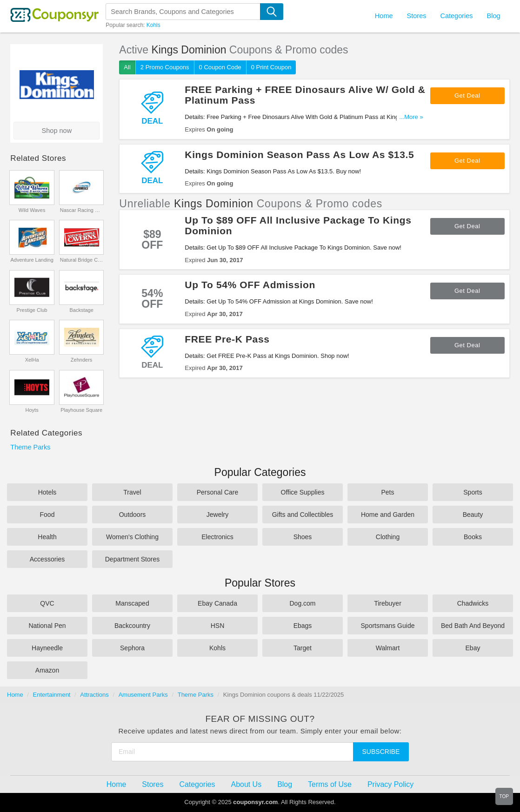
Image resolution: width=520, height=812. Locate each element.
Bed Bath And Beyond (473, 626)
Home (15, 695)
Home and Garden (388, 515)
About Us (247, 784)
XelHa (32, 360)
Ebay (473, 648)
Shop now (57, 131)
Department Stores (133, 559)
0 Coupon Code (220, 67)
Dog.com (302, 603)
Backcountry (132, 626)
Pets (387, 492)
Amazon (47, 670)
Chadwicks (473, 603)
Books (473, 537)
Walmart (388, 648)
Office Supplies (303, 492)
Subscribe (381, 752)
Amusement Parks (143, 695)
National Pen (47, 626)
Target (303, 648)
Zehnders (81, 360)
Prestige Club (32, 310)
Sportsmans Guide (388, 626)
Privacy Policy (390, 784)
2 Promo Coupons (165, 67)
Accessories (47, 559)
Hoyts (32, 410)
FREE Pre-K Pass (227, 339)
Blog (494, 16)
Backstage (81, 310)
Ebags (303, 626)
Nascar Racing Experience (82, 210)
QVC (47, 603)
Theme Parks (30, 447)
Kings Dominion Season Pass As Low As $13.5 (299, 155)
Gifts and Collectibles (303, 515)
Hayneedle (47, 648)
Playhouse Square (81, 410)
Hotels (47, 492)
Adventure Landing (32, 260)
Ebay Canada (217, 603)
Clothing (388, 537)
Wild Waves (32, 210)
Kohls (153, 25)
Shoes (303, 537)
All (127, 67)
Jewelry (217, 515)
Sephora (132, 648)
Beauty (473, 515)
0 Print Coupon (271, 67)
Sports (473, 492)
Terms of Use (330, 784)
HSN (218, 626)
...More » (411, 117)
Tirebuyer (388, 603)
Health (47, 537)
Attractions (94, 695)
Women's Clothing (132, 537)
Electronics (217, 537)
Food (47, 515)
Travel (132, 492)
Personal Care (218, 492)
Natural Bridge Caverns (82, 260)
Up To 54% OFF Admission (250, 285)
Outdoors (133, 515)
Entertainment (52, 695)
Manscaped (132, 603)
